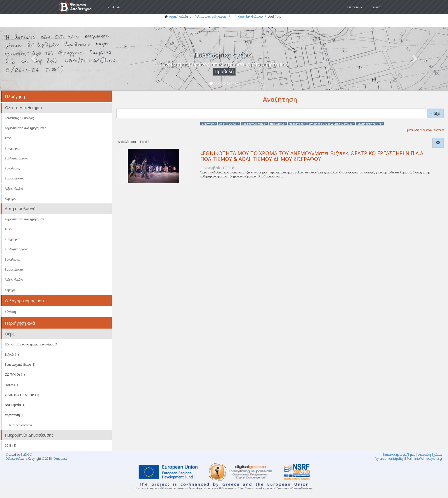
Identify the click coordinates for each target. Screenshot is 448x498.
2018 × (222, 123)
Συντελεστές (12, 168)
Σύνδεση (10, 312)
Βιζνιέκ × (234, 123)
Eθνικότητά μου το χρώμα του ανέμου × (331, 123)
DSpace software (16, 459)
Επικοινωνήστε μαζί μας (399, 455)
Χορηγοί (10, 199)
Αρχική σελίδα (179, 17)
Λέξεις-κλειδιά (14, 189)
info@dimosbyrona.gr (428, 459)
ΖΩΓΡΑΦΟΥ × (209, 123)
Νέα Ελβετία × (278, 123)
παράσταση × (297, 123)
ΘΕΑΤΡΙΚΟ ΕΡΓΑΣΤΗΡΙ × (370, 123)
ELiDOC (26, 455)
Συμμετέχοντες (14, 178)
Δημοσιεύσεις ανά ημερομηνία (26, 128)
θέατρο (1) (11, 385)
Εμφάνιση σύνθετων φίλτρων (425, 130)
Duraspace (61, 459)
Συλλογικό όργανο (16, 158)
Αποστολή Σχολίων (430, 455)
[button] (355, 7)
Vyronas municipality (389, 459)
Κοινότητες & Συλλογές (19, 118)
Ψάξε (435, 113)
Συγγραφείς (13, 148)
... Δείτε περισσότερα (18, 425)
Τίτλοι (9, 138)
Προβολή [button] (224, 72)
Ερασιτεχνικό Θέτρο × (254, 123)
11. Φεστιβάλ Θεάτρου (248, 17)
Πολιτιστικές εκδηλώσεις (211, 17)
